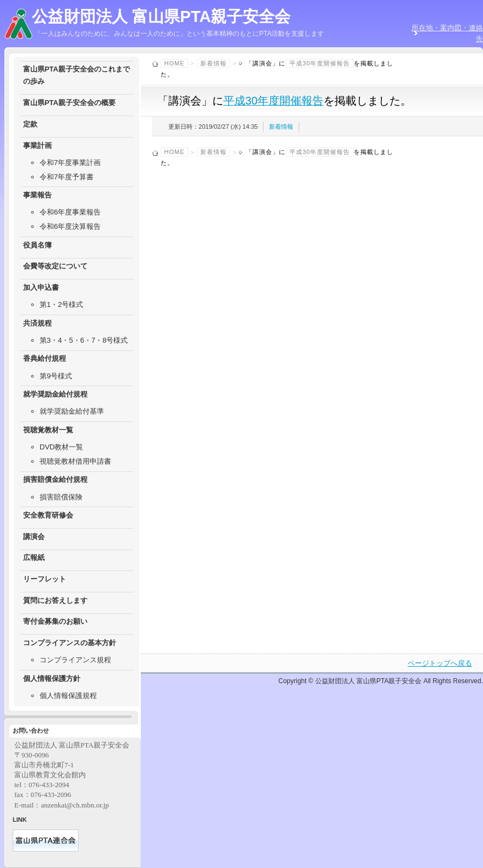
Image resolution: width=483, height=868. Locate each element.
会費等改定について (55, 266)
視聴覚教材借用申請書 (75, 461)
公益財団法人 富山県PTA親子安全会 (161, 17)
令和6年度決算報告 (70, 226)
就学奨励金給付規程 (55, 394)
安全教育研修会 (48, 515)
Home (175, 63)
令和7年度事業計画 (70, 163)
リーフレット (45, 579)
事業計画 (37, 145)
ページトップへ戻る (440, 663)
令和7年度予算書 (67, 177)
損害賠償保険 (61, 497)
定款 (30, 124)
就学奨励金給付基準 (72, 411)
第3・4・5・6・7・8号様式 (84, 340)
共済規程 (37, 323)
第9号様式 (56, 376)
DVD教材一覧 (61, 447)
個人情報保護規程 (68, 696)
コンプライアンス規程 (75, 660)
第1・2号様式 (61, 304)
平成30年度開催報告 (320, 63)
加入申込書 (41, 287)
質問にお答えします (55, 600)
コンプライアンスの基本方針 (70, 643)
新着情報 (213, 63)
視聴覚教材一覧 (48, 430)
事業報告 (37, 195)
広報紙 (34, 557)
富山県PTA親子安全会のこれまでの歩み (76, 75)
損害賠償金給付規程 (55, 479)
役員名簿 (37, 245)
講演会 (34, 537)
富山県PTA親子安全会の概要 (69, 103)
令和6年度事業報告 (70, 212)
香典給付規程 (45, 358)
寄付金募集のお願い (55, 621)
